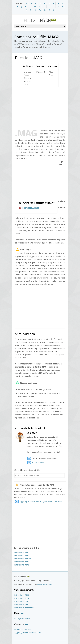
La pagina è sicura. (22, 618)
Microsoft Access (31, 208)
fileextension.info (45, 585)
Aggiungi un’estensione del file (28, 633)
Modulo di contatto (23, 630)
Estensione (21, 553)
